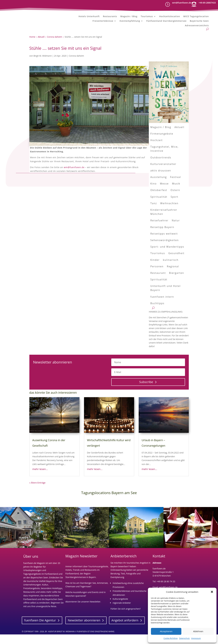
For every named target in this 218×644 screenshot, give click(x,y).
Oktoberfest (159, 200)
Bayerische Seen (199, 21)
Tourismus (147, 17)
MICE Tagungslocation (196, 17)
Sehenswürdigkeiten (164, 250)
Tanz (154, 213)
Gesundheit (176, 263)
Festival (176, 187)
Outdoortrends (161, 167)
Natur (176, 230)
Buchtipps (157, 313)
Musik (176, 193)
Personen (157, 276)
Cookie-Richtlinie (171, 638)
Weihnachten (169, 213)
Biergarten (177, 282)
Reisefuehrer (159, 230)
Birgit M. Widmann (43, 65)
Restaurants (110, 17)
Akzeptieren (166, 631)
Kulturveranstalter (163, 174)
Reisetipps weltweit (164, 243)
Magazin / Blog (129, 17)
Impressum (196, 638)
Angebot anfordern (125, 630)
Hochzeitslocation (170, 17)
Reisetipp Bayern (162, 237)
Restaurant (158, 282)
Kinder (155, 269)
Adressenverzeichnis (197, 26)
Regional (173, 276)
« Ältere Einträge (37, 492)
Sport (174, 206)
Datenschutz (184, 638)
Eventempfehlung (130, 21)
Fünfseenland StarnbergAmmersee (166, 21)
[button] (212, 592)
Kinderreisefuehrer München (164, 221)
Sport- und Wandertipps (167, 256)
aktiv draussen (161, 180)
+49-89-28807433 (207, 3)
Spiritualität (159, 206)
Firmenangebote (162, 143)
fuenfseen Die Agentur (40, 630)
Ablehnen (198, 631)
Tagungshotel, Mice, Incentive (164, 158)
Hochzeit (156, 150)
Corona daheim (76, 65)
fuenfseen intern (162, 306)
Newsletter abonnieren (84, 630)
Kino (153, 193)
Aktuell (179, 137)
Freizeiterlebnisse (103, 21)
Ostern (175, 200)
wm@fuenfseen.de (182, 3)
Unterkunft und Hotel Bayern (165, 298)
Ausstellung (159, 187)
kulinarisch (171, 269)
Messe (164, 193)
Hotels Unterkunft (89, 17)
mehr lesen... (40, 479)
